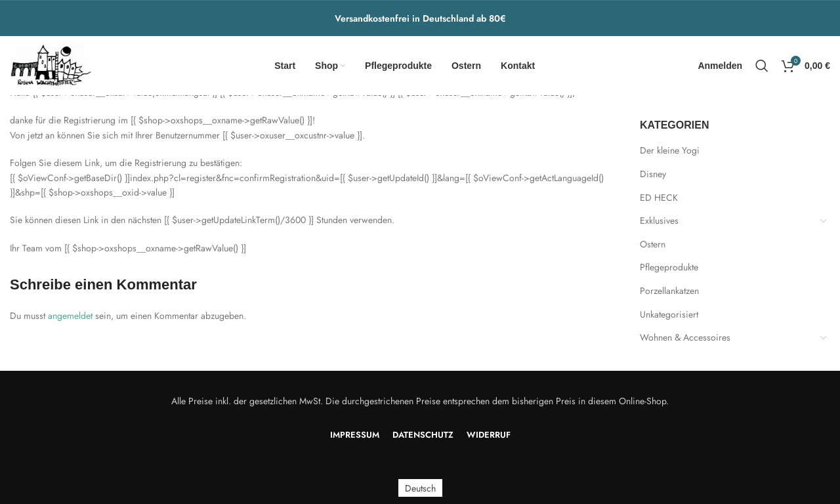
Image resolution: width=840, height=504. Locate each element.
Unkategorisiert (669, 314)
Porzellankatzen (669, 291)
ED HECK (659, 198)
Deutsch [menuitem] (420, 488)
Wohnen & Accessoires (685, 337)
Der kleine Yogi (670, 150)
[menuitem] (420, 488)
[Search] (762, 66)
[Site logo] (51, 64)
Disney (653, 174)
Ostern (653, 244)
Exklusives (659, 220)
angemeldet (70, 316)
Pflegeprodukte (669, 267)
